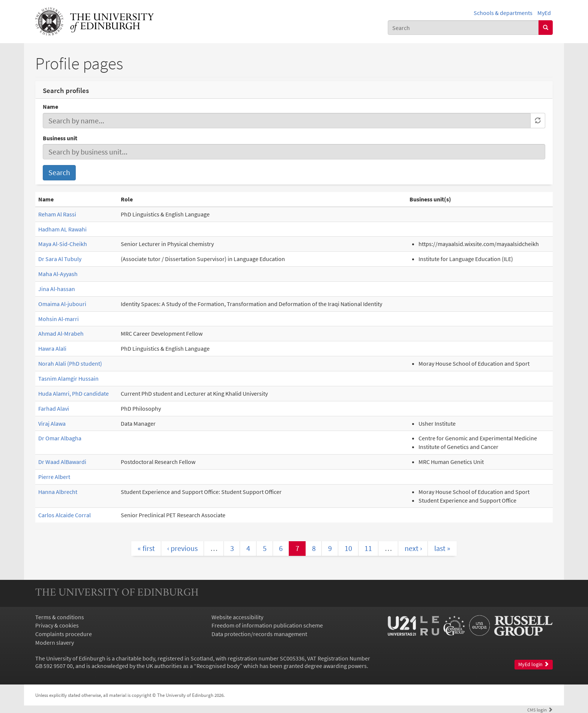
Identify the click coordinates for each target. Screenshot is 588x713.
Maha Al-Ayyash (58, 274)
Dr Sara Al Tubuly (60, 259)
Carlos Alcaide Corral (64, 515)
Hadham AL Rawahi (62, 229)
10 (348, 548)
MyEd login (534, 664)
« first (146, 548)
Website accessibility (237, 617)
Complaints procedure (64, 634)
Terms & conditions (60, 617)
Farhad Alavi (54, 408)
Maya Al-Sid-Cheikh (63, 244)
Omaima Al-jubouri (62, 304)
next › (413, 548)
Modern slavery (55, 642)
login (540, 710)
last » (442, 548)
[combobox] (463, 28)
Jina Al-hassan (57, 289)
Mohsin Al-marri (58, 319)
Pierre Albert (54, 477)
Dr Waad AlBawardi (62, 462)
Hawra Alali (52, 348)
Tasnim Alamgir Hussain (68, 378)
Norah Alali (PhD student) (70, 363)
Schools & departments (503, 13)
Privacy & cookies (57, 625)
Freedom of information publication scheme (267, 625)
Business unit (60, 138)
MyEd (544, 13)
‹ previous (182, 548)
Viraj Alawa (52, 423)
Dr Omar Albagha (60, 438)
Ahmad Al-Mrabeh (61, 333)
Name (50, 107)
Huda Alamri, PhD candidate (73, 393)
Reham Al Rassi (57, 214)
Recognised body (218, 666)
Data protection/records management (259, 634)
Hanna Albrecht (58, 492)
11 (368, 548)
